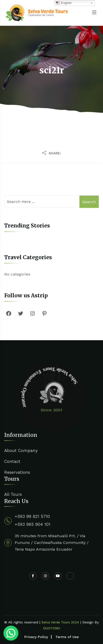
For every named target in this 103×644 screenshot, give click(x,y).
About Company (21, 450)
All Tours (13, 494)
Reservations (17, 472)
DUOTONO (52, 628)
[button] (11, 633)
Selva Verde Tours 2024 (60, 622)
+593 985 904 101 (33, 524)
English (64, 3)
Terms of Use (67, 637)
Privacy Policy (36, 637)
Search (89, 202)
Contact (12, 461)
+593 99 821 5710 (32, 516)
